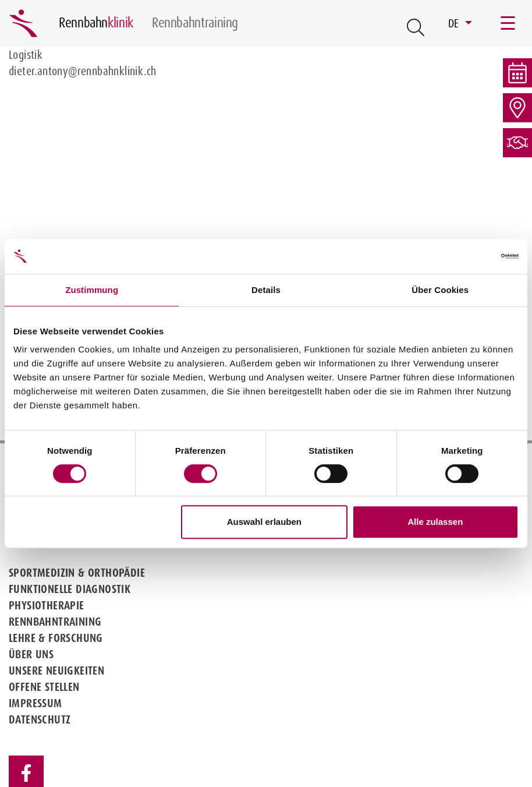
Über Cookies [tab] (440, 290)
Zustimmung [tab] (92, 290)
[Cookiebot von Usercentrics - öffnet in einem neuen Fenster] (468, 256)
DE (455, 23)
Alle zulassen (435, 522)
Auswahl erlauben (264, 522)
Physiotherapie (47, 605)
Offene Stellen (44, 687)
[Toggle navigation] (509, 23)
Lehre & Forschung (56, 638)
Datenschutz (40, 719)
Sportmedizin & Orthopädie (77, 573)
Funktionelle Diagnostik (70, 589)
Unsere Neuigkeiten (56, 670)
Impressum (36, 703)
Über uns (31, 654)
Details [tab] (266, 290)
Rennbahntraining (55, 622)
